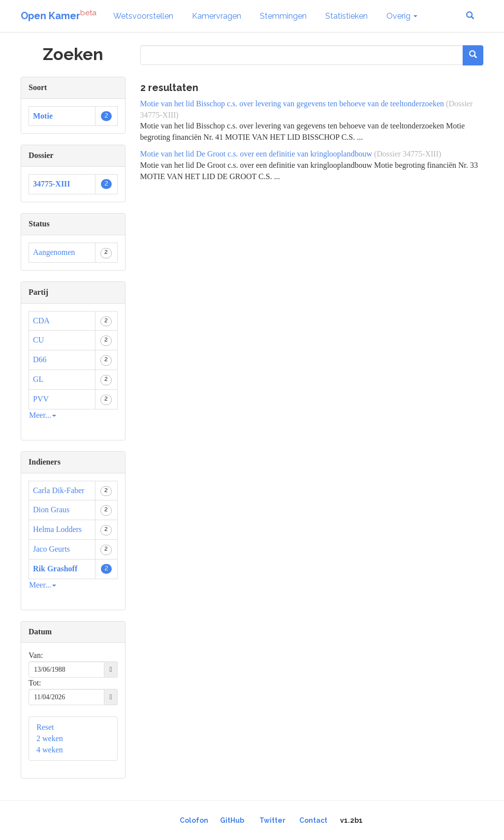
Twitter (272, 820)
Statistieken (346, 16)
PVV (41, 399)
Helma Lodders (57, 529)
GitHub (232, 820)
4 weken (50, 750)
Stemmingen (283, 16)
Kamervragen (217, 16)
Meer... (43, 415)
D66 (40, 359)
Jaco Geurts (51, 549)
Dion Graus (51, 510)
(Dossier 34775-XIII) (408, 154)
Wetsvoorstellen (143, 16)
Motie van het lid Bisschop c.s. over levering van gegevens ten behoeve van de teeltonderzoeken (292, 104)
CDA (41, 321)
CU (38, 340)
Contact (313, 820)
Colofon (194, 820)
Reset (45, 727)
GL (38, 379)
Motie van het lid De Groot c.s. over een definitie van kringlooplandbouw (256, 154)
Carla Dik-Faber (59, 490)
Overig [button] (402, 16)
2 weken (50, 738)
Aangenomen (54, 252)
